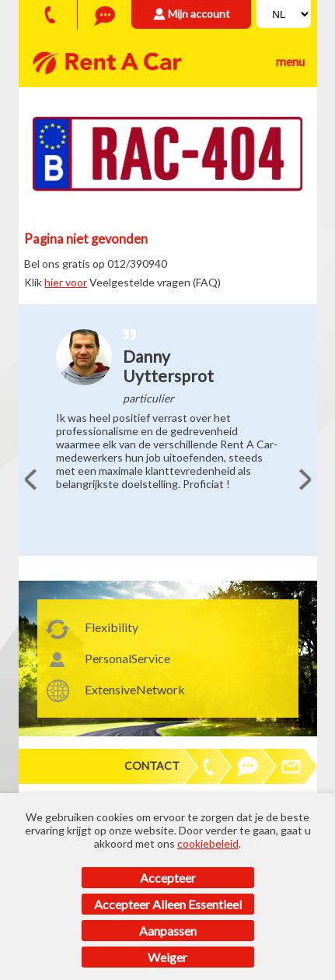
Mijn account (199, 14)
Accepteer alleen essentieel (168, 904)
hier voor (66, 282)
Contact (152, 766)
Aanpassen (168, 931)
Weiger (167, 957)
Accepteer (168, 878)
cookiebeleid (208, 843)
